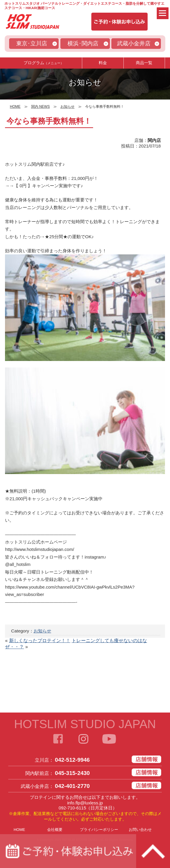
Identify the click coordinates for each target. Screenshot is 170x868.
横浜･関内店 (83, 43)
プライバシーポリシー (99, 830)
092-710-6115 (72, 808)
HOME (19, 830)
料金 (103, 63)
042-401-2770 (72, 786)
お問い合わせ (140, 830)
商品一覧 (144, 63)
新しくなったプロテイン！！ (40, 641)
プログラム (44, 63)
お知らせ (42, 631)
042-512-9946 (72, 760)
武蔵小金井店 (134, 43)
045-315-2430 (72, 773)
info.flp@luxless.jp (85, 803)
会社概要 (55, 830)
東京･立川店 (32, 43)
